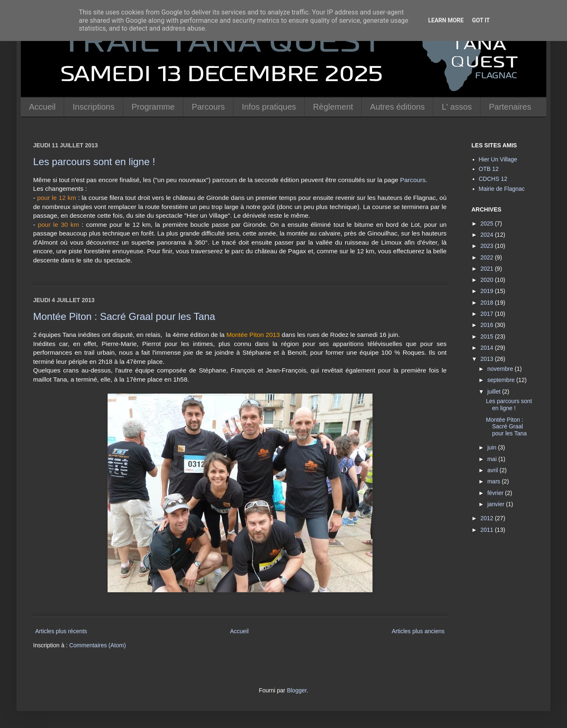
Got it (481, 20)
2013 (488, 359)
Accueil (42, 107)
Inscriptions (93, 107)
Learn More (446, 20)
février (496, 493)
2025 (488, 223)
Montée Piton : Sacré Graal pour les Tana (124, 316)
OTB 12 (489, 169)
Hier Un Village (498, 159)
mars (494, 481)
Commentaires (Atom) (97, 645)
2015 (488, 336)
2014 (488, 348)
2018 (488, 303)
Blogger (297, 690)
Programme (153, 107)
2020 (488, 280)
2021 (488, 269)
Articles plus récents (61, 631)
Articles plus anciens (418, 631)
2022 (488, 257)
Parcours (208, 107)
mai (493, 459)
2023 (488, 246)
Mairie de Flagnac (502, 189)
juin (493, 447)
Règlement (333, 107)
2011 (488, 530)
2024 (488, 235)
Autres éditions (397, 107)
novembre (501, 369)
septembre (502, 380)
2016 (488, 325)
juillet (495, 392)
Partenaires (510, 107)
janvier (496, 504)
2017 (488, 314)
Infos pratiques (269, 107)
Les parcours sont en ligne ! (94, 162)
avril (493, 470)
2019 (488, 291)
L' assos (457, 107)
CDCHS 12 (493, 179)
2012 (488, 518)
